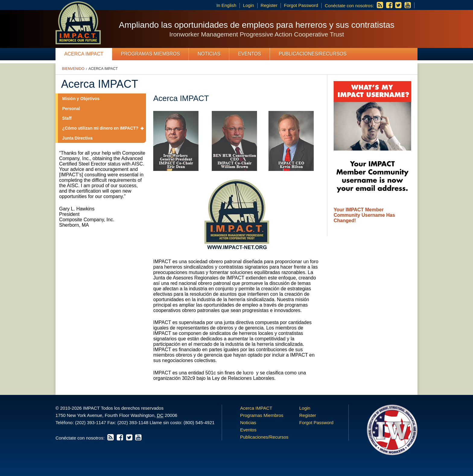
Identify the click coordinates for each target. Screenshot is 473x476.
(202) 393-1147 (91, 422)
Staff (67, 118)
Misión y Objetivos (81, 99)
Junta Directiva (77, 138)
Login (248, 5)
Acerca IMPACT (84, 54)
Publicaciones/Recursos (313, 54)
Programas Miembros (151, 54)
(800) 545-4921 (199, 422)
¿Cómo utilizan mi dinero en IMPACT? (100, 128)
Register (269, 5)
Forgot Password (301, 5)
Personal (71, 109)
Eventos (249, 54)
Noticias (209, 54)
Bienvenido (73, 69)
